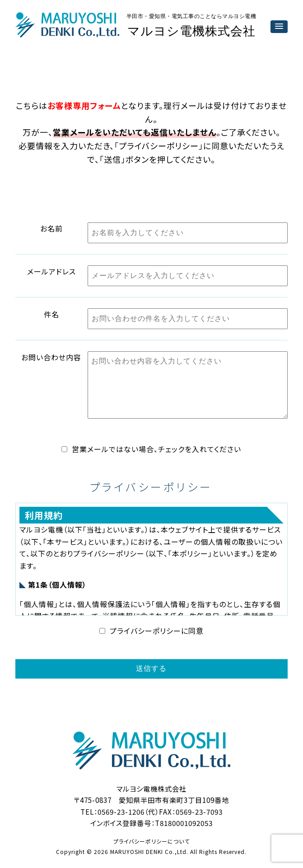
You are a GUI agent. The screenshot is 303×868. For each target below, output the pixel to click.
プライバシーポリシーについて (151, 841)
